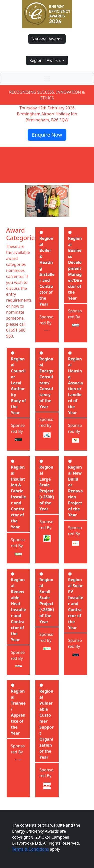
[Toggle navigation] (47, 78)
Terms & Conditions (30, 849)
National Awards (47, 39)
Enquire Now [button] (47, 135)
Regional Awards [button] (46, 60)
